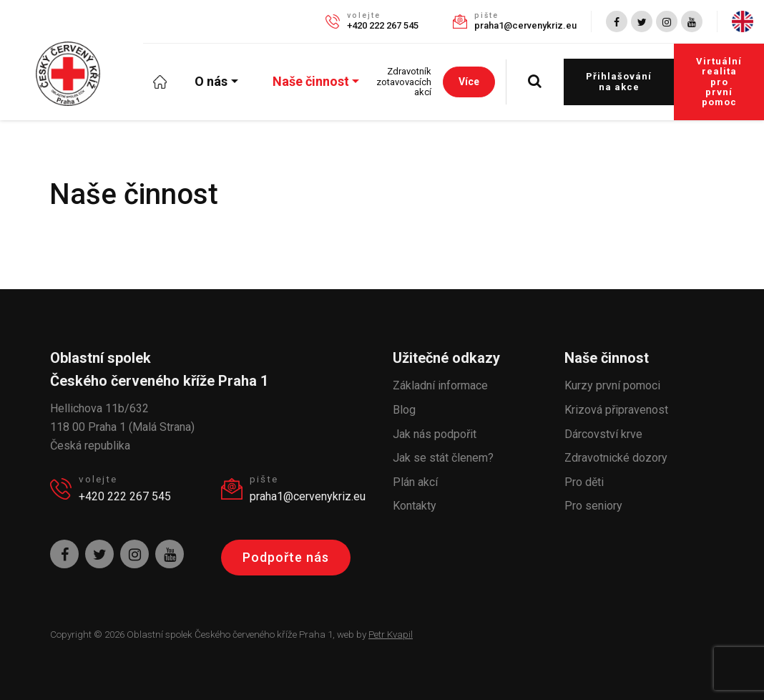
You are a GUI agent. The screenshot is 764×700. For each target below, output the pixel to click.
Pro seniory (593, 506)
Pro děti (584, 482)
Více (469, 82)
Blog (404, 410)
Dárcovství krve (603, 434)
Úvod (169, 81)
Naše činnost (311, 81)
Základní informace (440, 385)
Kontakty (415, 506)
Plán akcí (415, 482)
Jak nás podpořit (435, 434)
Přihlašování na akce (619, 81)
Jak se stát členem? (443, 458)
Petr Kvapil (391, 635)
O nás (211, 81)
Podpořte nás (286, 557)
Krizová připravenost (616, 410)
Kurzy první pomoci (612, 385)
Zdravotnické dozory (616, 458)
